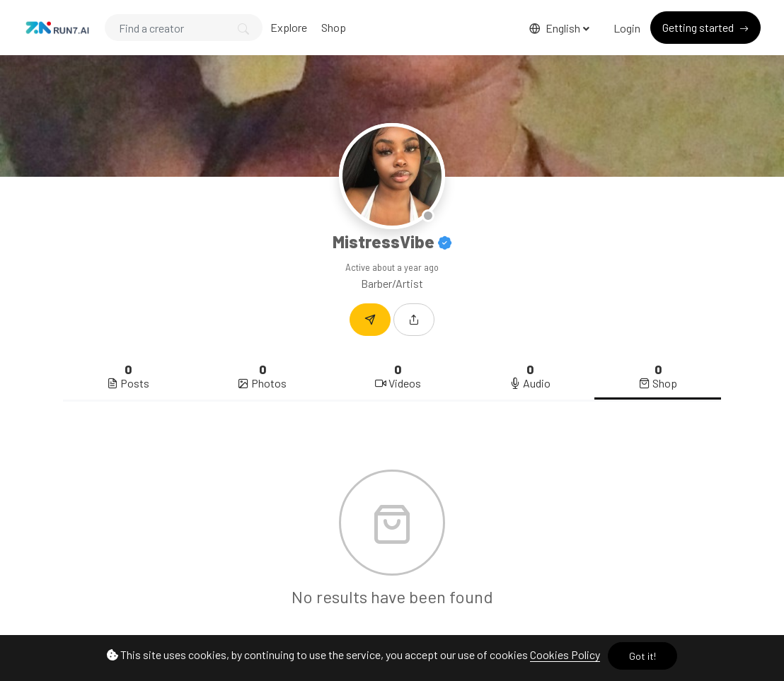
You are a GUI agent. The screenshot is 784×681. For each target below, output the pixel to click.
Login (627, 28)
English (556, 28)
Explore (289, 27)
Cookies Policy (565, 654)
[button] (414, 320)
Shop (334, 27)
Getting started (699, 27)
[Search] (184, 28)
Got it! (642, 656)
